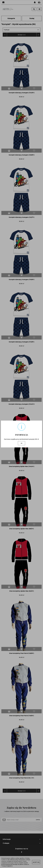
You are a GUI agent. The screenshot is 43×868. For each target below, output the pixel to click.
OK (21, 443)
